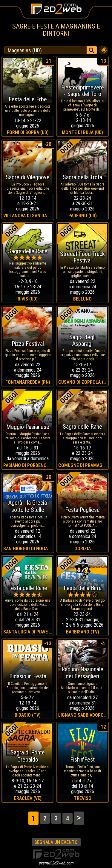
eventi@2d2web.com (56, 863)
